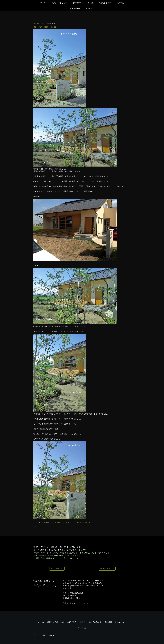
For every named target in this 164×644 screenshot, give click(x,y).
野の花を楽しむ (48, 522)
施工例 (90, 3)
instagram (75, 8)
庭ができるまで (105, 3)
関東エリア (70, 522)
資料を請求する (57, 569)
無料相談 (120, 3)
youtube (90, 8)
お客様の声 (77, 3)
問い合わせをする (107, 569)
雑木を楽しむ (60, 522)
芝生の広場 (79, 522)
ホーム (43, 3)
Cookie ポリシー (55, 635)
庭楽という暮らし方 (59, 3)
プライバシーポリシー (41, 635)
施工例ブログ (39, 23)
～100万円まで (90, 522)
